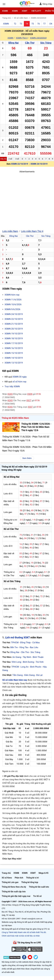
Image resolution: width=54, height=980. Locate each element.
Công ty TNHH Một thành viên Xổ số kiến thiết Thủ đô (24, 932)
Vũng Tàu (24, 647)
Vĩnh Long (16, 662)
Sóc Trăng (46, 43)
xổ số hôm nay (19, 382)
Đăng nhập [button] (46, 4)
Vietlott (36, 11)
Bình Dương (29, 662)
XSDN (30, 394)
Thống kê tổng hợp (30, 882)
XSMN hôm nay (12, 295)
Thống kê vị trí (32, 878)
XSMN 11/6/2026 (13, 300)
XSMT (25, 11)
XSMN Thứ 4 (22, 38)
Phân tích (19, 878)
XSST (30, 407)
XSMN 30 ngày (19, 377)
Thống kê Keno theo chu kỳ (14, 887)
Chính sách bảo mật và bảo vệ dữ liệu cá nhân (21, 936)
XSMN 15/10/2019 (14, 353)
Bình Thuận (38, 657)
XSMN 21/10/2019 (14, 324)
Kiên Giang (30, 675)
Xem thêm (27, 458)
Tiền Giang (17, 675)
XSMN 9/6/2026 (12, 309)
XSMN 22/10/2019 (20, 164)
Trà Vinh (40, 662)
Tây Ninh (27, 657)
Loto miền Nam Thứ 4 (32, 231)
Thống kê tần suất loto (39, 887)
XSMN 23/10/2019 (38, 38)
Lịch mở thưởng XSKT (17, 638)
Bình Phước (36, 667)
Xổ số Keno (7, 878)
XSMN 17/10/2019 (14, 343)
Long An (25, 667)
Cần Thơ (30, 43)
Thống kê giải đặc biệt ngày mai (16, 896)
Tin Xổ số (37, 896)
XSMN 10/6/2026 (13, 304)
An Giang (17, 657)
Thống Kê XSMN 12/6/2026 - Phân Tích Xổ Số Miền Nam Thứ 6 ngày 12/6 (36, 427)
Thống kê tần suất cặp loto (14, 892)
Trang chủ (6, 873)
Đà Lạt (39, 675)
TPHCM (15, 643)
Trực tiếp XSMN (12, 386)
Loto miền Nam (10, 231)
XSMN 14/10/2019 (14, 358)
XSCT (29, 400)
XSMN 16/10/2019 (14, 348)
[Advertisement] (27, 200)
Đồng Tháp (25, 643)
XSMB (5, 11)
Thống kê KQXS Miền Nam (15, 418)
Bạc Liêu (34, 647)
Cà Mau (36, 643)
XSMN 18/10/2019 (14, 338)
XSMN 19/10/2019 (14, 334)
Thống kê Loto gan (10, 882)
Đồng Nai (14, 43)
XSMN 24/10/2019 (39, 164)
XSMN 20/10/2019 (14, 329)
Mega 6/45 (43, 873)
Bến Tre (14, 647)
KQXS (10, 394)
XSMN (15, 11)
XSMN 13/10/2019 (14, 363)
